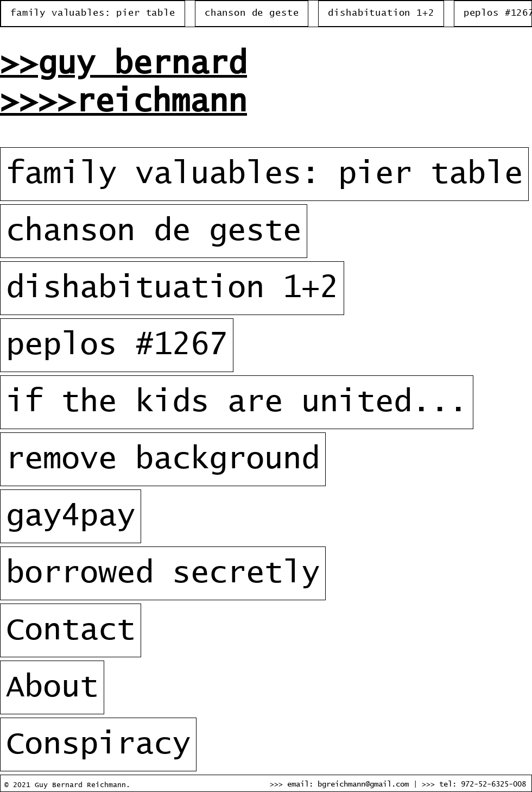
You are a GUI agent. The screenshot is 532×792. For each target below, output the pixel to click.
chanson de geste (154, 231)
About (52, 687)
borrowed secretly (163, 573)
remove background (163, 459)
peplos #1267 (117, 345)
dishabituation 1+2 (172, 288)
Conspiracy (98, 744)
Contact (71, 630)
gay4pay (71, 516)
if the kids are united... (237, 402)
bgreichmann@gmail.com (363, 784)
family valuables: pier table (264, 174)
